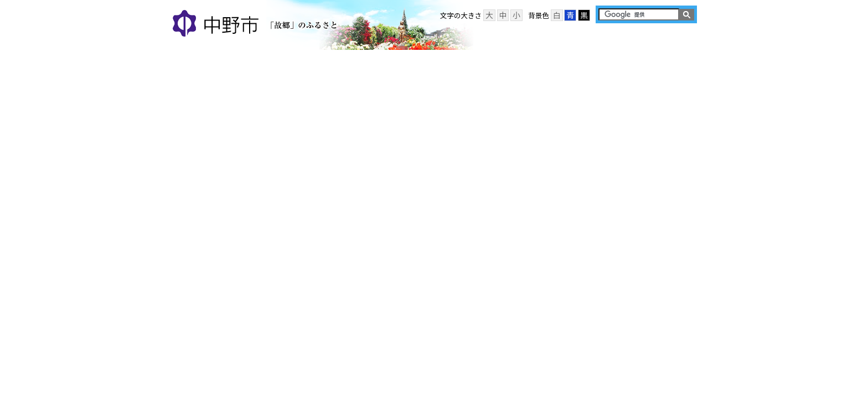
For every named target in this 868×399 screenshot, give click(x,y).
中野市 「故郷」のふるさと (257, 24)
